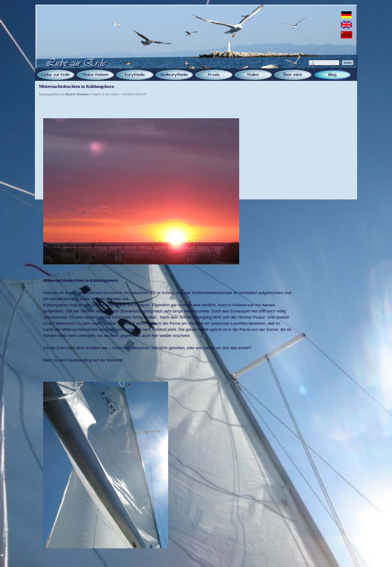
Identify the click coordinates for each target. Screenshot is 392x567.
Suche (348, 63)
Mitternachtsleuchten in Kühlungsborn (76, 86)
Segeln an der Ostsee (106, 94)
